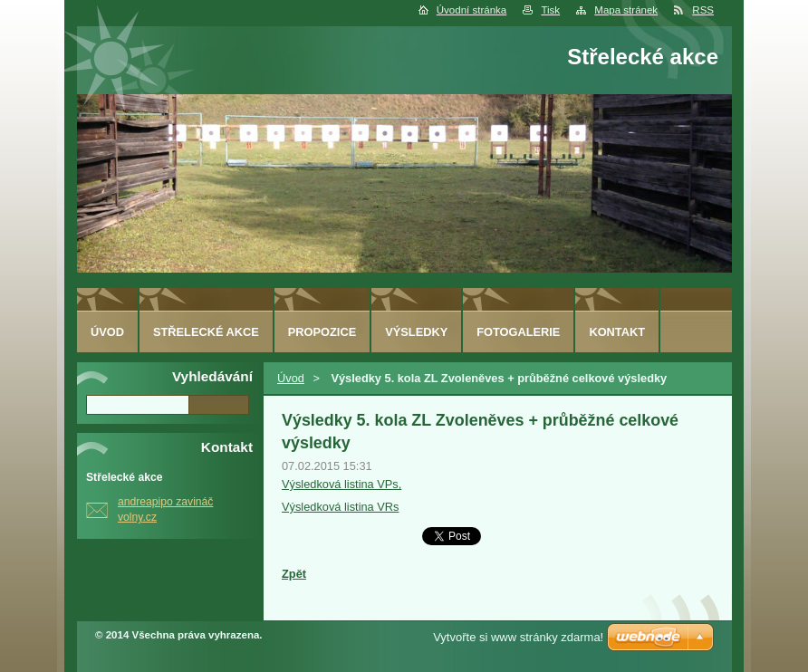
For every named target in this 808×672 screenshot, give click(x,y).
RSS (703, 10)
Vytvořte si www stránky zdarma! (518, 637)
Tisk (550, 10)
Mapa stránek (626, 10)
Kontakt (617, 332)
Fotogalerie (518, 332)
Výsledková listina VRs (340, 507)
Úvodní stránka (471, 10)
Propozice (322, 332)
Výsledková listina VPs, (341, 484)
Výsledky (416, 332)
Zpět (294, 574)
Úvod (291, 378)
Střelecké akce (206, 332)
